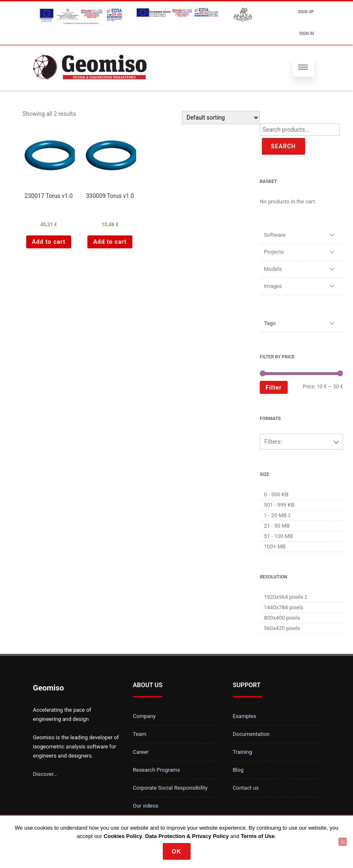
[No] (343, 842)
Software (275, 235)
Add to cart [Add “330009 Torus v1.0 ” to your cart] (110, 242)
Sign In (307, 34)
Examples (244, 716)
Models (273, 269)
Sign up (306, 12)
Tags (270, 323)
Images (273, 286)
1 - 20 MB (275, 515)
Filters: (273, 442)
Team (140, 734)
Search (283, 146)
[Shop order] (221, 118)
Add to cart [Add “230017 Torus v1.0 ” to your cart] (49, 242)
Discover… (45, 774)
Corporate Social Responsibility (170, 788)
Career (141, 752)
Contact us (246, 788)
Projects (274, 252)
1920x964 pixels (283, 597)
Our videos (146, 806)
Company (144, 716)
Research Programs (157, 770)
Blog (238, 770)
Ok (177, 851)
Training (242, 752)
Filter (274, 388)
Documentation (251, 734)
